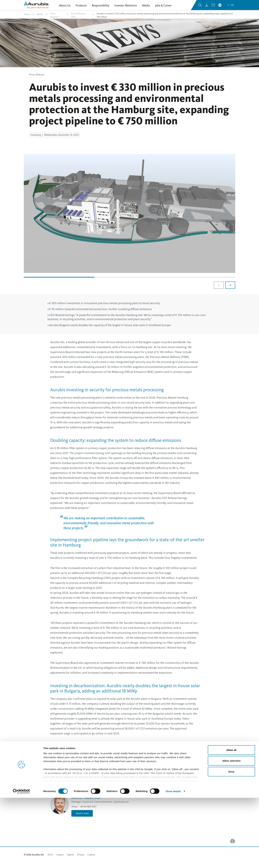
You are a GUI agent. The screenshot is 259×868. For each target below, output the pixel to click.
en (232, 8)
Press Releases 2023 (78, 20)
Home (27, 19)
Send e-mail (115, 649)
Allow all (231, 820)
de (229, 8)
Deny (231, 842)
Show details (173, 861)
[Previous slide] (219, 290)
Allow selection (231, 831)
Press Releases (54, 20)
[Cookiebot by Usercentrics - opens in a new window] (21, 862)
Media (40, 19)
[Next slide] (230, 290)
